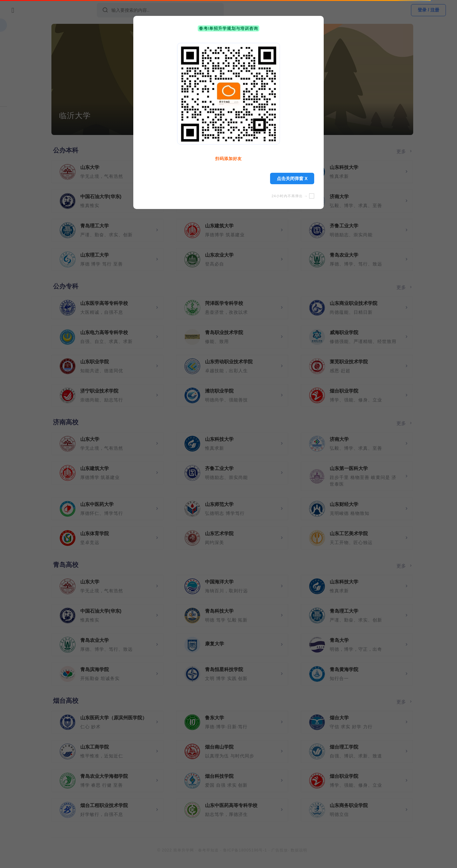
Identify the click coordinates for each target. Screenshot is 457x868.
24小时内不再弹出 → (293, 196)
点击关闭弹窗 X (292, 178)
